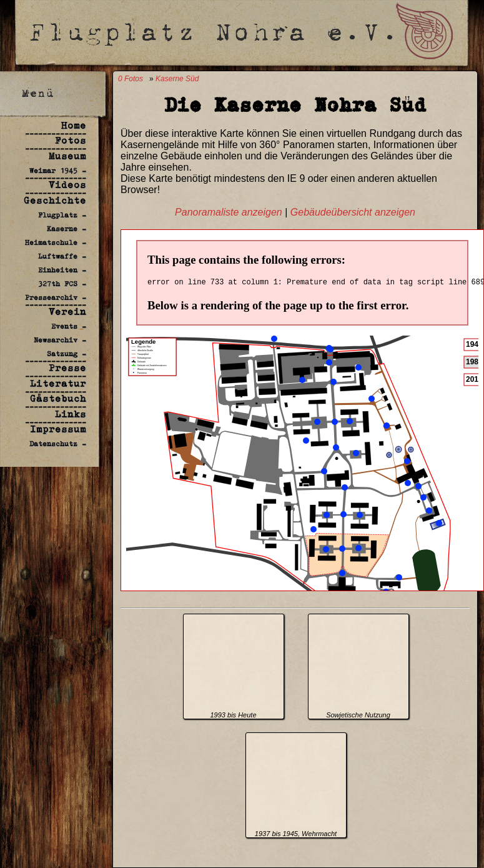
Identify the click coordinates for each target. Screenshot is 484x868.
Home (74, 125)
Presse (67, 368)
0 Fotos (131, 79)
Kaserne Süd (177, 79)
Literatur (58, 383)
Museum (67, 156)
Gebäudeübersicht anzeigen (353, 212)
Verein (67, 312)
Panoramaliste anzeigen (229, 212)
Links (71, 414)
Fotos (71, 140)
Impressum (58, 429)
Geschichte (55, 200)
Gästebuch (58, 398)
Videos (67, 185)
